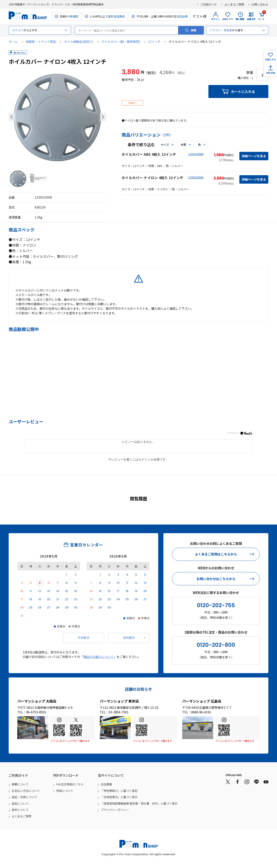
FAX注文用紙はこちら (70, 784)
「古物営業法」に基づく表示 (119, 797)
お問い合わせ (260, 4)
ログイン (215, 19)
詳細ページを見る (254, 156)
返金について (20, 803)
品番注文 (251, 19)
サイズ (165, 145)
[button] (12, 117)
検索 (194, 30)
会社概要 (106, 784)
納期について (20, 784)
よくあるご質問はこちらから (216, 554)
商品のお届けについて (98, 657)
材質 (184, 145)
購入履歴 (240, 19)
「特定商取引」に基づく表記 (119, 791)
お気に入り (228, 19)
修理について (65, 791)
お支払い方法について (26, 791)
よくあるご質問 (234, 4)
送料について (20, 810)
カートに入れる (243, 91)
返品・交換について (24, 797)
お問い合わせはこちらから (216, 579)
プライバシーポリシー (115, 810)
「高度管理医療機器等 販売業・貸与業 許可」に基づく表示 (139, 803)
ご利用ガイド (209, 4)
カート (261, 16)
